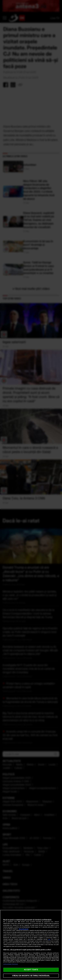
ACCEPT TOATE (31, 970)
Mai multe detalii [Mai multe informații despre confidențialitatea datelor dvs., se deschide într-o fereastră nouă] (24, 929)
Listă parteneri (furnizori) (11, 964)
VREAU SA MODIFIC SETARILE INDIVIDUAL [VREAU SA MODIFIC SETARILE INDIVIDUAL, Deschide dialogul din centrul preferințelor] (31, 976)
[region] (31, 945)
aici (49, 939)
